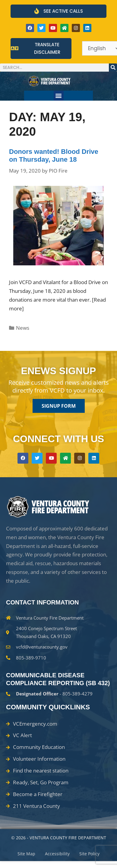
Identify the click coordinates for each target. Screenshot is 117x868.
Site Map (26, 854)
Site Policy (89, 854)
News (23, 328)
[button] (59, 96)
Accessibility (57, 854)
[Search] (113, 68)
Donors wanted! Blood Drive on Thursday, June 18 (54, 155)
